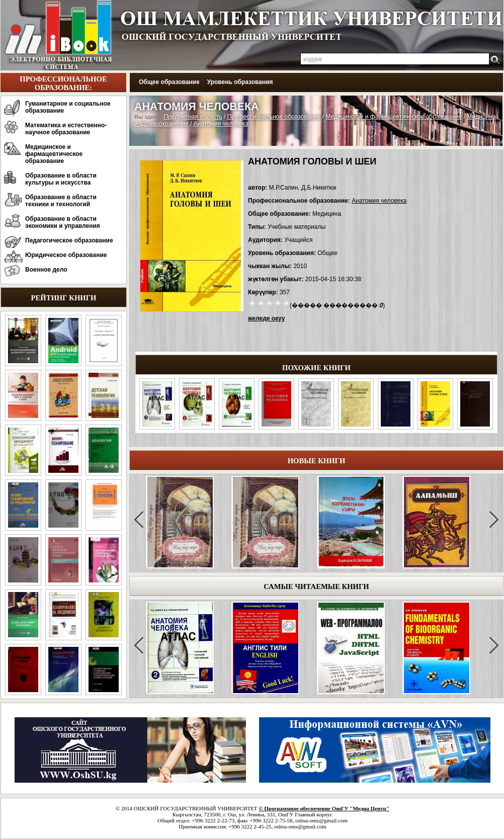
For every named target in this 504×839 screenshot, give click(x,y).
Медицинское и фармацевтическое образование (54, 154)
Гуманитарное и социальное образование (68, 107)
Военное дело (46, 270)
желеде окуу (266, 318)
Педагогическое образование (69, 240)
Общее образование (169, 82)
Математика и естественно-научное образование (66, 129)
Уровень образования (240, 82)
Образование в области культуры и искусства (61, 179)
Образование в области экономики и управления (63, 222)
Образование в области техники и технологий (61, 201)
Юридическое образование (66, 255)
